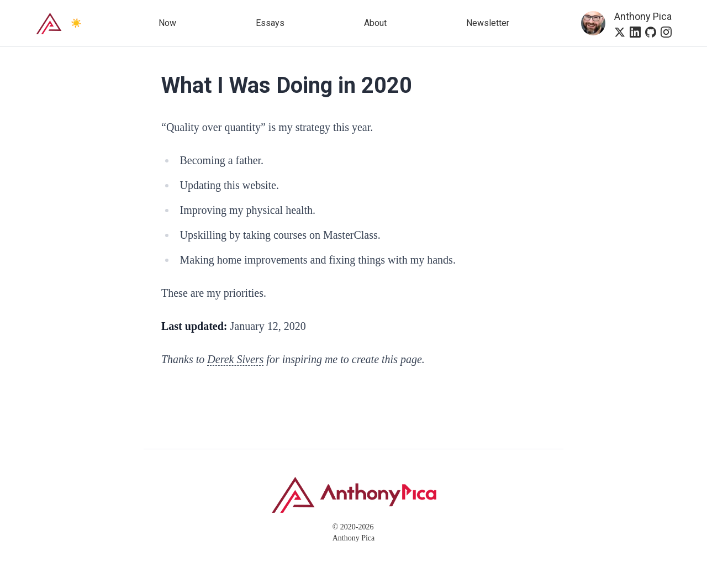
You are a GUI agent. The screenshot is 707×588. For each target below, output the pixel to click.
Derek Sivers (235, 359)
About (375, 23)
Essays (270, 23)
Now (167, 23)
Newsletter (488, 23)
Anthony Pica (643, 16)
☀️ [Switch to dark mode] (76, 23)
